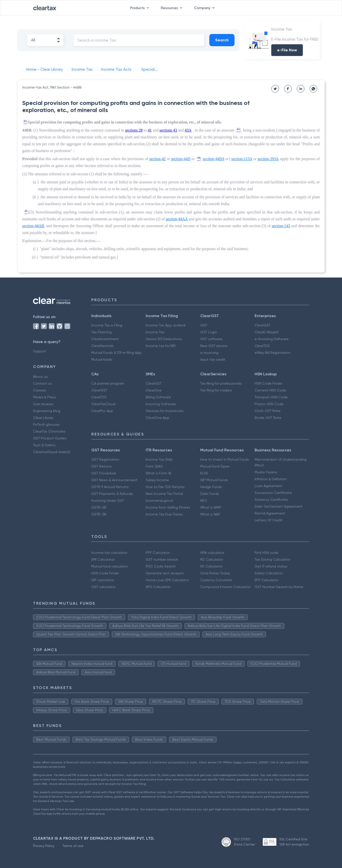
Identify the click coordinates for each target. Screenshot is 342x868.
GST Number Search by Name (279, 587)
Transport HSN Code (271, 397)
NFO (204, 501)
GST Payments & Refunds (112, 494)
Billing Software (158, 397)
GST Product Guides (50, 438)
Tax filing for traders (216, 390)
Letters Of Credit (269, 520)
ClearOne (154, 390)
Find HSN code (266, 553)
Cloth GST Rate (268, 411)
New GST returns (214, 346)
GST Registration (105, 459)
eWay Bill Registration (272, 353)
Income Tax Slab (159, 459)
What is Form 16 (158, 473)
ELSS (204, 473)
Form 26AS (154, 466)
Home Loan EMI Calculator (167, 580)
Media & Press (45, 397)
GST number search (162, 559)
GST (204, 325)
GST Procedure (104, 473)
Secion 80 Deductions (164, 339)
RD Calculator (212, 559)
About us (40, 377)
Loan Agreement (268, 486)
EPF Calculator (266, 580)
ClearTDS (262, 346)
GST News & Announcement (114, 480)
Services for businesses (165, 411)
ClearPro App (102, 411)
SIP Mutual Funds (214, 480)
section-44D (181, 159)
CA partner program (108, 383)
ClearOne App (157, 418)
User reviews (43, 404)
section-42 (158, 159)
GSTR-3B (99, 514)
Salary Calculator (269, 573)
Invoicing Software (161, 404)
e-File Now (287, 50)
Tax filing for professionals (221, 383)
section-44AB (33, 226)
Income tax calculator (109, 553)
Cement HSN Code (270, 390)
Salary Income (157, 480)
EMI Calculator (103, 559)
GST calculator (103, 587)
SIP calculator (103, 580)
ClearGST (262, 325)
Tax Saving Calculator (272, 559)
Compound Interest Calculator (225, 587)
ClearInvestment (105, 339)
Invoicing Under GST (108, 501)
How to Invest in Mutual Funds (225, 459)
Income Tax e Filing (107, 325)
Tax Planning (101, 332)
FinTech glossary (46, 424)
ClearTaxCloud (103, 404)
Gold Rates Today (215, 573)
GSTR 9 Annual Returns (110, 487)
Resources (173, 8)
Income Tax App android (165, 325)
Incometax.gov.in (159, 501)
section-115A (242, 159)
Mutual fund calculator (110, 566)
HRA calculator (212, 553)
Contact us (42, 383)
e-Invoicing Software (272, 339)
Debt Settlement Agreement (279, 506)
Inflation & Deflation (271, 479)
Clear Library (43, 418)
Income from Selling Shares (168, 507)
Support (40, 351)
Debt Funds (210, 494)
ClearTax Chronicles (49, 431)
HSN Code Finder (268, 383)
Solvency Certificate (271, 500)
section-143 (281, 226)
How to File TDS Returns (165, 487)
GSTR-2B (99, 507)
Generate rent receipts (165, 573)
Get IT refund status (271, 566)
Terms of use (73, 846)
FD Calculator (211, 566)
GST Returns (101, 466)
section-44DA (213, 159)
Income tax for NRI (161, 346)
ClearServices (103, 346)
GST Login (209, 332)
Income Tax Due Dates (164, 514)
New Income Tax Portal (164, 494)
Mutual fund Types (215, 466)
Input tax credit (213, 359)
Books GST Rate (268, 418)
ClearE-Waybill (266, 332)
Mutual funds (102, 359)
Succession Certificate (273, 493)
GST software (211, 339)
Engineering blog (47, 411)
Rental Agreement (270, 513)
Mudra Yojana (266, 472)
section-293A (268, 159)
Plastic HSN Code (269, 404)
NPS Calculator (158, 587)
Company (205, 8)
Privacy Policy (44, 846)
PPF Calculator (158, 553)
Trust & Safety (44, 445)
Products (141, 8)
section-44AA (177, 219)
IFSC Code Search (161, 566)
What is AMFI (211, 507)
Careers (40, 390)
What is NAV (210, 514)
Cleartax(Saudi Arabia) (52, 452)
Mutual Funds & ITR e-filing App (116, 353)
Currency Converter (216, 580)
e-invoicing (209, 353)
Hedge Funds (211, 487)
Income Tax (155, 332)
